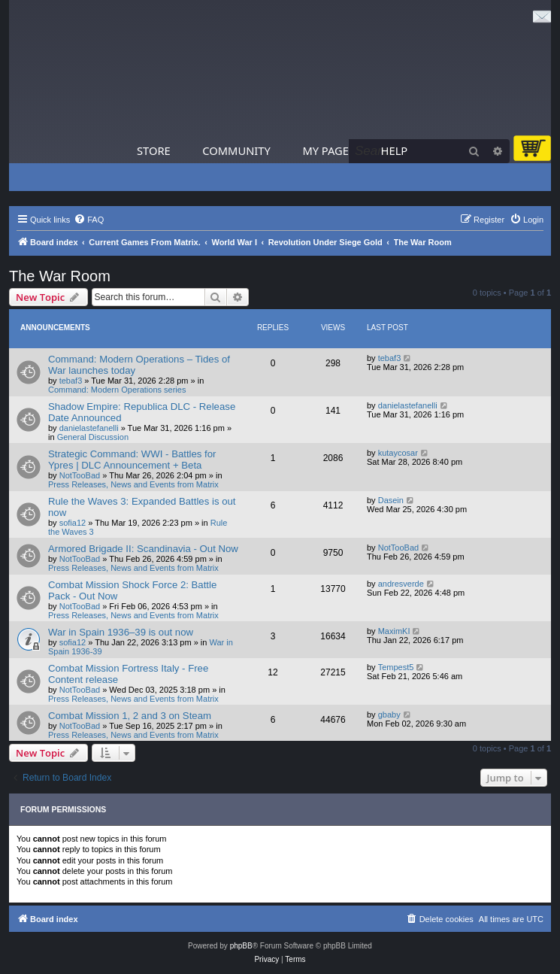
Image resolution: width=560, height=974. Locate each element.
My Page (325, 150)
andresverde (401, 584)
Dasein (391, 500)
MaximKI (394, 631)
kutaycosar (398, 453)
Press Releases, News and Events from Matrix (133, 484)
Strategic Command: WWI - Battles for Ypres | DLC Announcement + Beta (132, 460)
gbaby (389, 715)
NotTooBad (80, 475)
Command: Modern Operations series (117, 390)
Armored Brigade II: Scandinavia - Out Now (143, 549)
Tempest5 (396, 667)
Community (236, 150)
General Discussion (93, 437)
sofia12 (73, 523)
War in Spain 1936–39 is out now (121, 632)
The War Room (60, 276)
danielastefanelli (89, 428)
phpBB (241, 946)
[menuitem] (89, 220)
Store (154, 150)
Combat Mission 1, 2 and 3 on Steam (130, 716)
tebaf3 (71, 381)
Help (395, 150)
